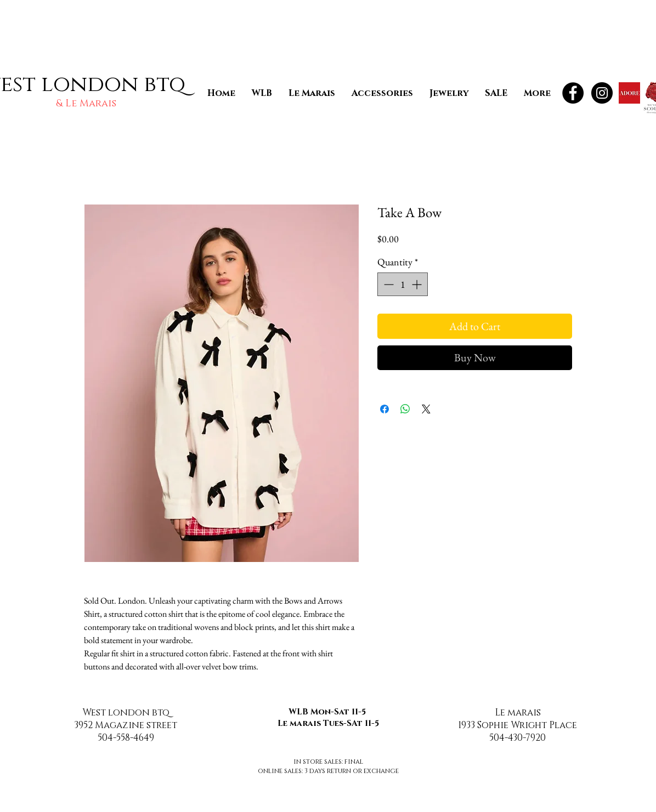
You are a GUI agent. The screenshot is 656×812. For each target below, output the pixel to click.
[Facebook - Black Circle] (573, 93)
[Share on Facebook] (384, 409)
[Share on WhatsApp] (405, 409)
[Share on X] (426, 409)
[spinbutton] (403, 284)
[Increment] (418, 284)
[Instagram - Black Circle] (602, 93)
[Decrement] (388, 284)
